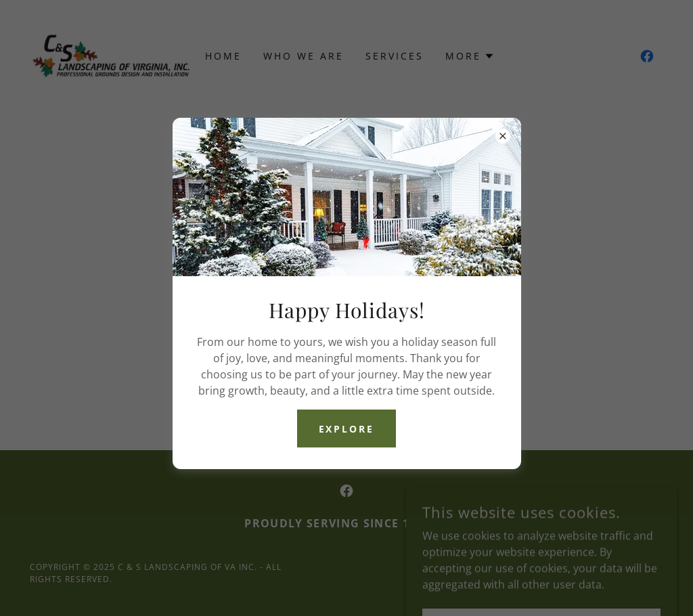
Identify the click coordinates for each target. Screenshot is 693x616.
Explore (347, 429)
